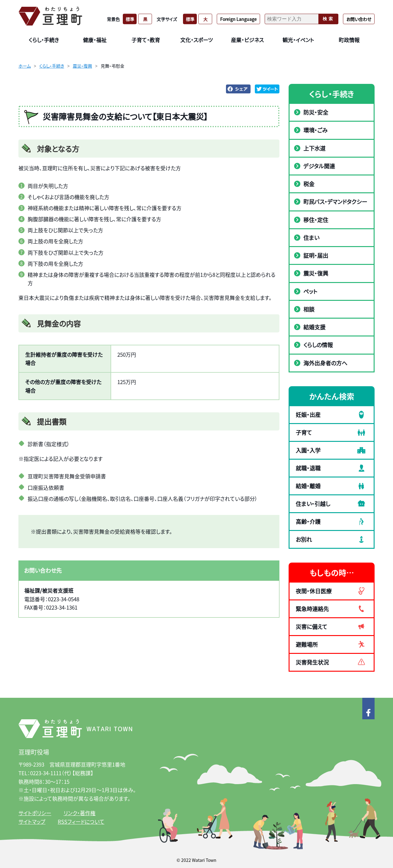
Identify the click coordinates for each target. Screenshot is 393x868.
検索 (329, 19)
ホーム (25, 66)
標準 (130, 19)
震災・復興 (82, 66)
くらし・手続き (52, 66)
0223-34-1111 (46, 773)
